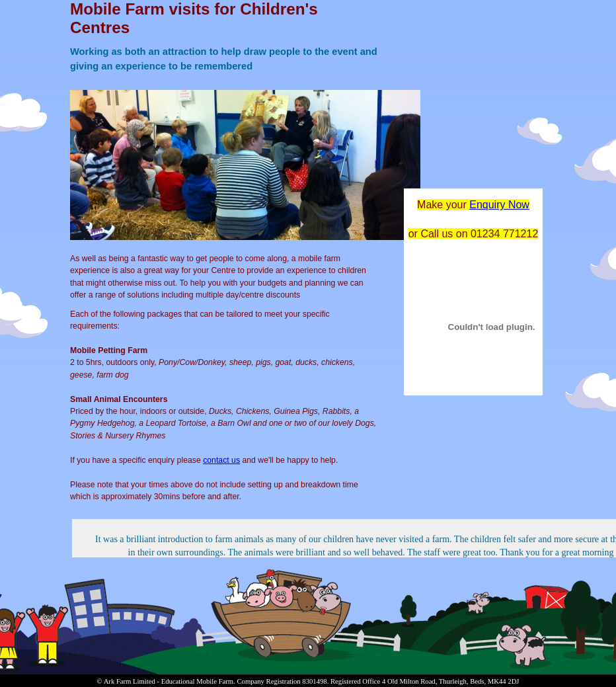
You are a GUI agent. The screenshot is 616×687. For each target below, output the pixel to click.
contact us (221, 460)
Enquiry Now (499, 205)
